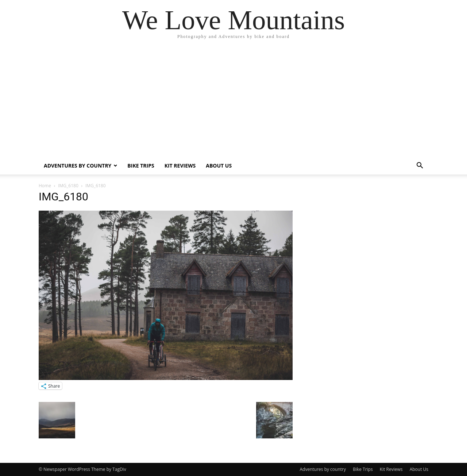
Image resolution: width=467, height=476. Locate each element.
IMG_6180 (68, 186)
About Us (219, 166)
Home (45, 186)
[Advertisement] (233, 102)
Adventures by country (78, 166)
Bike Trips (141, 166)
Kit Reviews (180, 166)
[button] (420, 166)
